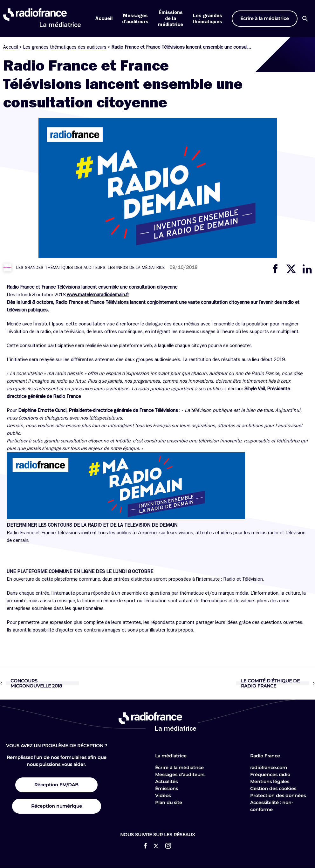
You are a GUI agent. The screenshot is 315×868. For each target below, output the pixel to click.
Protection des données (278, 796)
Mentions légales (270, 782)
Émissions (167, 789)
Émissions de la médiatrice (171, 18)
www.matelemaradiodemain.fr (98, 295)
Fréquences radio (270, 775)
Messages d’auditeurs (180, 775)
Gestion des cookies (273, 789)
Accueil (104, 18)
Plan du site (169, 803)
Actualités (166, 782)
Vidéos (163, 796)
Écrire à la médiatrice (179, 768)
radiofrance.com (269, 768)
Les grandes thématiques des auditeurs (65, 47)
